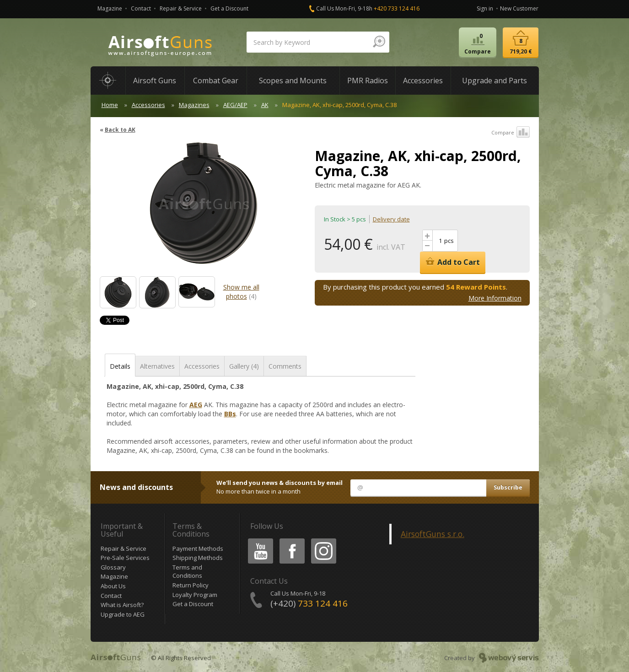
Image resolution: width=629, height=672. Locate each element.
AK (265, 105)
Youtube (258, 540)
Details (120, 366)
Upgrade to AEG (123, 614)
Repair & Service (181, 8)
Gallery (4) (244, 366)
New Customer (519, 8)
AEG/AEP (235, 105)
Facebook (291, 540)
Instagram (323, 540)
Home (110, 105)
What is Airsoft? (122, 605)
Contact (141, 8)
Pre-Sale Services (125, 558)
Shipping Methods (198, 558)
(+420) (309, 603)
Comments (285, 366)
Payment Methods (198, 548)
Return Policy (191, 585)
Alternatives (157, 366)
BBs (230, 414)
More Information (495, 298)
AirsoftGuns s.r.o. (433, 534)
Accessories (148, 105)
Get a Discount (229, 8)
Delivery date (391, 219)
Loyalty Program (195, 595)
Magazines (194, 105)
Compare (511, 133)
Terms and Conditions (187, 572)
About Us (113, 586)
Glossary (113, 567)
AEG (196, 405)
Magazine (110, 8)
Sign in (485, 8)
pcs (449, 241)
